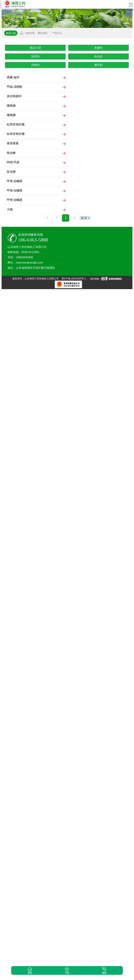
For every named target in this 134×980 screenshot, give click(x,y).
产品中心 (57, 33)
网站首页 (43, 33)
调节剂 (98, 65)
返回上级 (11, 33)
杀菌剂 (98, 48)
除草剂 (35, 56)
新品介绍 (35, 48)
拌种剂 (35, 65)
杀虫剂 (98, 56)
